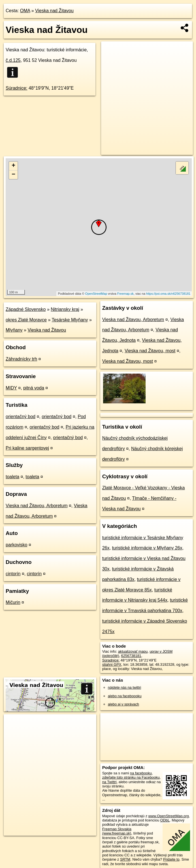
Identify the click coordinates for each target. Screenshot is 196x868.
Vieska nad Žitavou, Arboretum (37, 506)
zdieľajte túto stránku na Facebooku (131, 777)
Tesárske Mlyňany (70, 320)
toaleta (12, 477)
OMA (25, 11)
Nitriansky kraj (65, 309)
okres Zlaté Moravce (26, 320)
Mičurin (13, 602)
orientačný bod (21, 417)
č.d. (13, 60)
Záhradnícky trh (21, 359)
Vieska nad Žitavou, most (150, 351)
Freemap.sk (125, 294)
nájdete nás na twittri (124, 687)
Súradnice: (17, 88)
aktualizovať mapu (133, 651)
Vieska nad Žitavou (54, 11)
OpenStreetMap (96, 294)
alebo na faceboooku (125, 696)
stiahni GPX (112, 664)
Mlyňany (14, 330)
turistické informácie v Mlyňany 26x (147, 548)
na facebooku (141, 773)
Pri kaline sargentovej (27, 448)
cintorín (13, 574)
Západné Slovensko (26, 309)
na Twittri (109, 782)
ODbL (165, 820)
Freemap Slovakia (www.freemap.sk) (117, 831)
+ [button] (13, 166)
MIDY (11, 388)
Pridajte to (171, 859)
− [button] (13, 175)
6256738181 (131, 656)
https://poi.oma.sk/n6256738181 (168, 294)
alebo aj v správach (123, 704)
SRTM (125, 859)
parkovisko (16, 545)
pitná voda (34, 388)
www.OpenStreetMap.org (169, 816)
